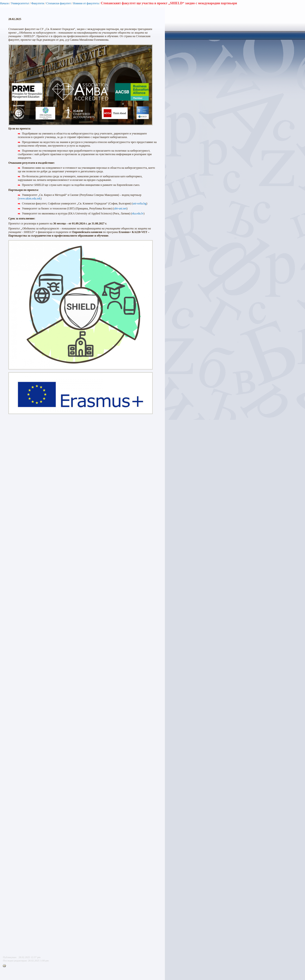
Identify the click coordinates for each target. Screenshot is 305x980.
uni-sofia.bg (139, 203)
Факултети (38, 3)
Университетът (20, 3)
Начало (4, 3)
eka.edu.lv (138, 213)
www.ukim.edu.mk (30, 198)
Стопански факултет (59, 3)
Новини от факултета (86, 3)
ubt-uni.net (120, 208)
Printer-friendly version (5, 966)
